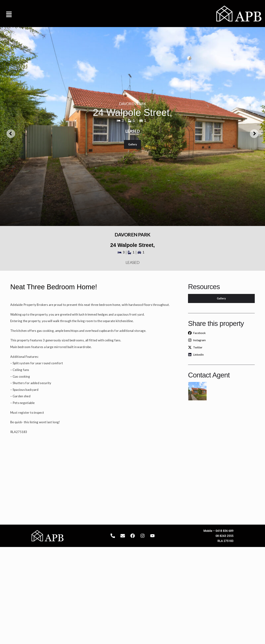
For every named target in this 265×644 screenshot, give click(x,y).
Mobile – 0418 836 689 (218, 531)
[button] (9, 13)
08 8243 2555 (225, 536)
